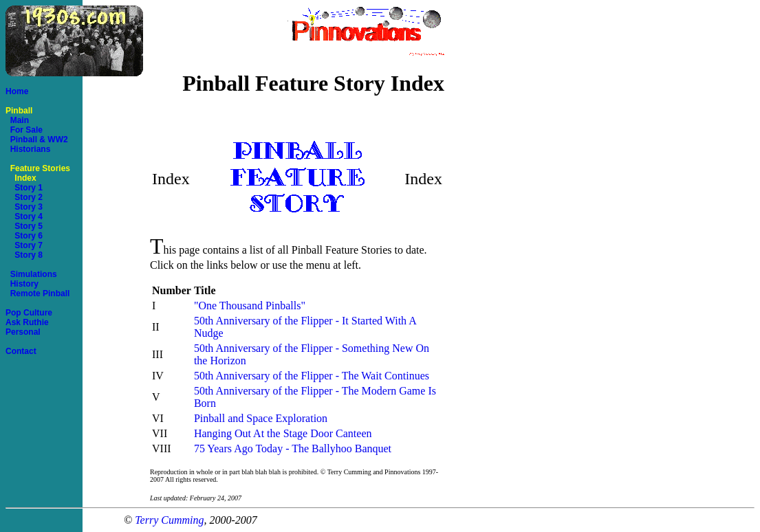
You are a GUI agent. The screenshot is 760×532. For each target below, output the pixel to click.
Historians (28, 149)
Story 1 (24, 188)
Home (17, 91)
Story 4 (24, 217)
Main (17, 120)
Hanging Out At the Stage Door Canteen (283, 433)
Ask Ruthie (27, 322)
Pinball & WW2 (37, 140)
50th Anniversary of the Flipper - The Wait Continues (312, 376)
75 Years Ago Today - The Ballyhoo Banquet (293, 448)
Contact (21, 351)
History (22, 284)
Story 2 (24, 197)
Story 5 (24, 226)
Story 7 (24, 245)
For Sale (24, 130)
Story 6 (24, 236)
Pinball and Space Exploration (261, 418)
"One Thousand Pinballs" (250, 306)
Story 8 (24, 255)
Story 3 (24, 207)
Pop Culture (29, 313)
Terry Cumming (169, 520)
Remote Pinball (37, 293)
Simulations (31, 274)
